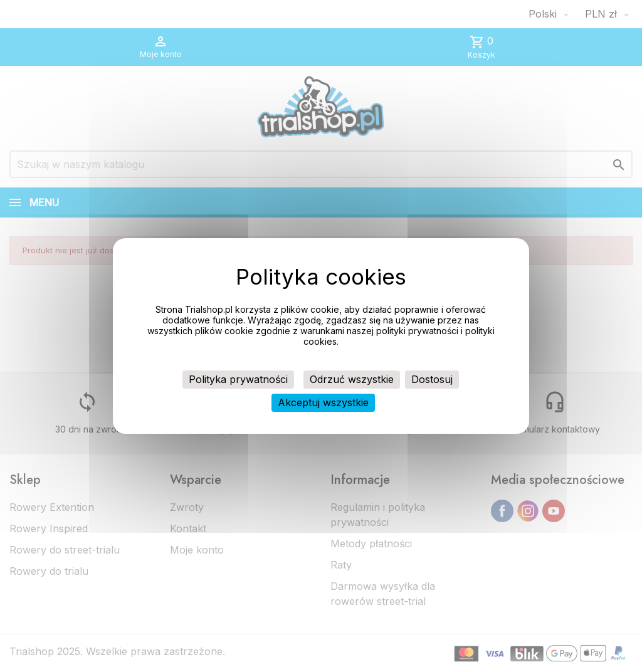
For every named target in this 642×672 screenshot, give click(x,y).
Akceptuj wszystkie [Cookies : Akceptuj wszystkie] (323, 402)
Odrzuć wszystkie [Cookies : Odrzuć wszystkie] (352, 379)
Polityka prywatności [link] (238, 379)
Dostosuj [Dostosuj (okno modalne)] (432, 379)
